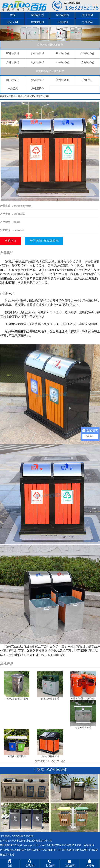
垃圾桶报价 (38, 22)
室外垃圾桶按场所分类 (50, 45)
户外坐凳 (13, 89)
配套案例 (88, 15)
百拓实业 (89, 845)
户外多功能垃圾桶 (17, 756)
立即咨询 (11, 241)
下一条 (60, 761)
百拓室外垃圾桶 (8, 96)
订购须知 (63, 22)
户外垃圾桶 (13, 62)
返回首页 (40, 761)
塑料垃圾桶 (62, 80)
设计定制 (13, 22)
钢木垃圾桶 (13, 80)
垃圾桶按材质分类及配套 (50, 71)
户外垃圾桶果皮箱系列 (17, 699)
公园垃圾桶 (38, 53)
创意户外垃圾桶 (83, 728)
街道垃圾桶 (87, 53)
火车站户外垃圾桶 (50, 699)
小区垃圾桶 (62, 62)
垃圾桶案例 (63, 15)
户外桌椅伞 (38, 89)
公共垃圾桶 (87, 62)
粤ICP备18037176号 (11, 845)
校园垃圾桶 (38, 62)
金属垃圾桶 (38, 80)
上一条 (51, 761)
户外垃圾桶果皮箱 (50, 756)
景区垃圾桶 (62, 53)
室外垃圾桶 (13, 53)
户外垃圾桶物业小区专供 (83, 698)
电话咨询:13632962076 (44, 241)
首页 (13, 15)
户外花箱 (87, 80)
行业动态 (88, 22)
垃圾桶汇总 (38, 15)
